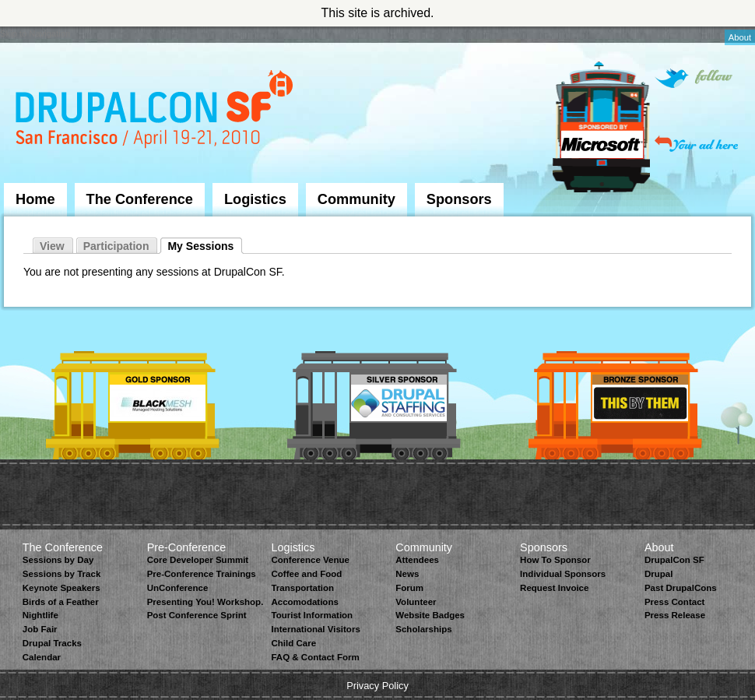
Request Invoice (554, 588)
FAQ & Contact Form (315, 657)
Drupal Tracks (52, 643)
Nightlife (40, 615)
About (740, 37)
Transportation (302, 588)
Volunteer (416, 602)
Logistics (255, 199)
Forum (409, 588)
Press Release (675, 615)
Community (356, 199)
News (407, 574)
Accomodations (304, 602)
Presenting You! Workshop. (205, 602)
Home (35, 199)
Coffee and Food (306, 574)
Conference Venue (310, 560)
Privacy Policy (377, 686)
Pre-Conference (187, 547)
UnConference (178, 588)
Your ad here (696, 144)
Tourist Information (312, 615)
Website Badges (430, 615)
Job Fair (40, 629)
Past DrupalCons (681, 588)
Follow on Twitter (694, 78)
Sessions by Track (62, 574)
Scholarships (423, 629)
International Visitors (315, 629)
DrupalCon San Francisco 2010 (156, 112)
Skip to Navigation (35, 33)
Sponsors (459, 199)
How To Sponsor (555, 560)
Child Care (293, 643)
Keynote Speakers (61, 588)
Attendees (417, 560)
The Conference (140, 199)
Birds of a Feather (61, 602)
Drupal (658, 574)
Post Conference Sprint (197, 615)
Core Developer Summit (198, 560)
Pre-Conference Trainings (202, 574)
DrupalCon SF (674, 560)
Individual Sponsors (563, 574)
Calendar (42, 657)
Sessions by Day (58, 560)
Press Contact (674, 602)
